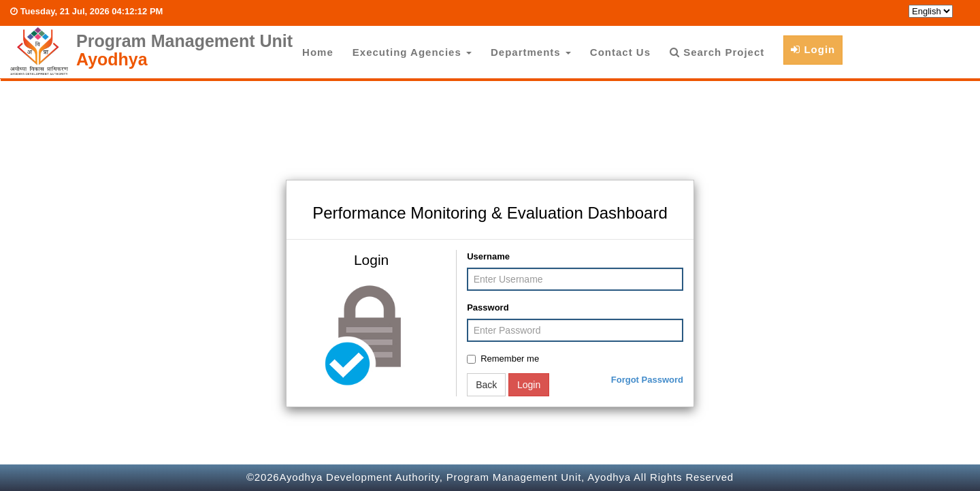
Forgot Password (647, 380)
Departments (531, 52)
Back (486, 385)
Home (318, 52)
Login (813, 49)
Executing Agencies (412, 52)
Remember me (503, 359)
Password (488, 307)
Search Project (717, 52)
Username (488, 256)
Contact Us (620, 52)
